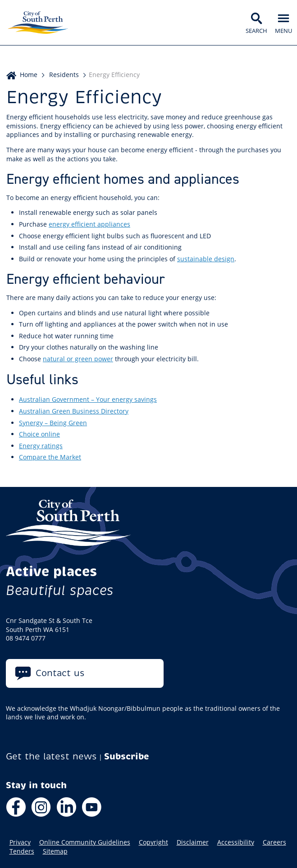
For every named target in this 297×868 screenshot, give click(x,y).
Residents (64, 75)
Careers (274, 842)
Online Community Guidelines (85, 842)
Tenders (22, 851)
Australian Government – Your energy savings (88, 399)
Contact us (60, 673)
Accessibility (236, 842)
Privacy (20, 842)
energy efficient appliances (89, 224)
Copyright (153, 842)
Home (29, 75)
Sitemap (55, 851)
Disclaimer (193, 842)
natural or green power (78, 359)
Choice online (39, 434)
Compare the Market (50, 457)
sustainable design (206, 259)
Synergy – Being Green (53, 423)
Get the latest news (51, 757)
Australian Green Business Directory (74, 411)
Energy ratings (41, 446)
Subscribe (127, 757)
